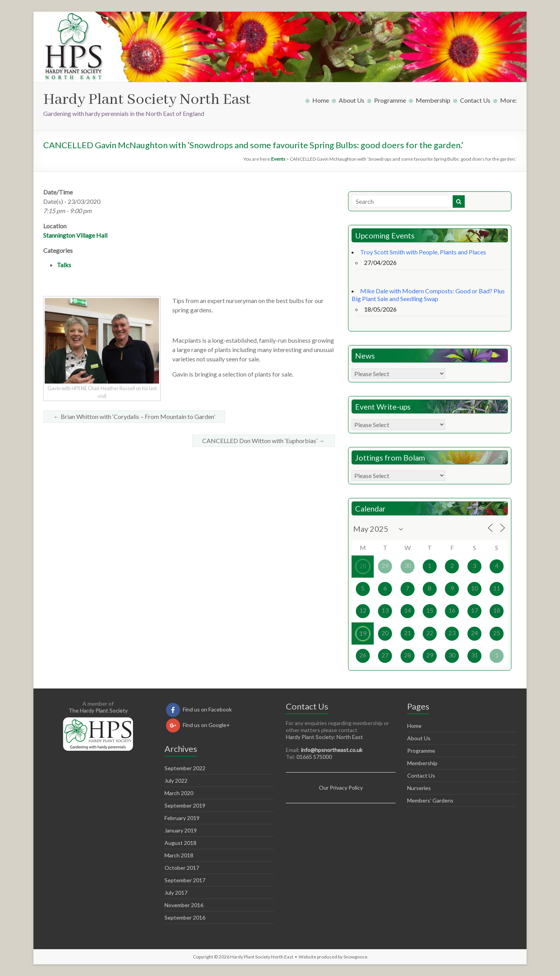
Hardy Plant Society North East (147, 100)
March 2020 (179, 793)
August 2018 (180, 843)
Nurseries (419, 788)
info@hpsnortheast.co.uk (332, 750)
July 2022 (176, 781)
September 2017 (185, 880)
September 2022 (185, 768)
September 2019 (185, 805)
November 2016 (184, 905)
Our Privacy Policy (341, 788)
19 (363, 633)
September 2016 (185, 917)
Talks (64, 265)
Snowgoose (355, 957)
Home (321, 100)
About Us (352, 100)
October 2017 (182, 868)
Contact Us (475, 100)
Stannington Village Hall (75, 235)
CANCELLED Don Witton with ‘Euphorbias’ (263, 441)
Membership (433, 100)
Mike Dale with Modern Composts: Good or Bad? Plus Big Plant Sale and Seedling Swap (428, 295)
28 (363, 566)
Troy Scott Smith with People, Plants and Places (423, 252)
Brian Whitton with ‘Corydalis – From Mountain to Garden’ (134, 416)
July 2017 (176, 893)
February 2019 (182, 818)
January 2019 (181, 830)
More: (508, 100)
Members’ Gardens (430, 800)
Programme (390, 100)
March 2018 (179, 855)
